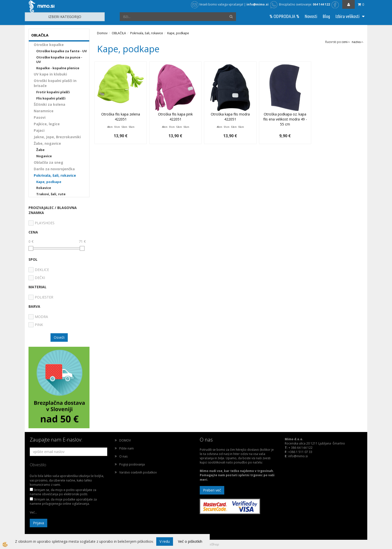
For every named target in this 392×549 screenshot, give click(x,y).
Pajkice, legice (47, 124)
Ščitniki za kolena (49, 104)
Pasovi (40, 117)
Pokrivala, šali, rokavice (55, 175)
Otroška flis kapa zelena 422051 (121, 117)
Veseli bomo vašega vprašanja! (217, 4)
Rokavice (44, 188)
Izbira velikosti (347, 16)
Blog (326, 16)
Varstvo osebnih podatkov (138, 472)
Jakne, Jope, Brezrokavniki (57, 137)
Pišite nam (126, 448)
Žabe (40, 150)
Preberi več (212, 490)
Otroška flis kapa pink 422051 (175, 117)
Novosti (311, 16)
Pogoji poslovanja (132, 464)
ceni (346, 42)
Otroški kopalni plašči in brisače (55, 83)
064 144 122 (321, 4)
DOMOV (125, 440)
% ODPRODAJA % (284, 16)
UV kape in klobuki (50, 74)
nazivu (358, 42)
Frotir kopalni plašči (53, 92)
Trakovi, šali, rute (51, 194)
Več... (33, 512)
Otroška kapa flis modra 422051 (230, 117)
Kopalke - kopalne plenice (58, 68)
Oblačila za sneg (48, 162)
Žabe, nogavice (47, 143)
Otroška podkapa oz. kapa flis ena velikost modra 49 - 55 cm (285, 119)
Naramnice (44, 111)
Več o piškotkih (190, 541)
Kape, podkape (49, 182)
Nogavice (44, 156)
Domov (102, 33)
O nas (123, 456)
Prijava (38, 523)
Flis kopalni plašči (51, 98)
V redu (165, 541)
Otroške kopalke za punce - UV (59, 60)
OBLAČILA (119, 33)
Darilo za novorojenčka (54, 169)
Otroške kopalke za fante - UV (61, 51)
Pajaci (39, 130)
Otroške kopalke (49, 45)
